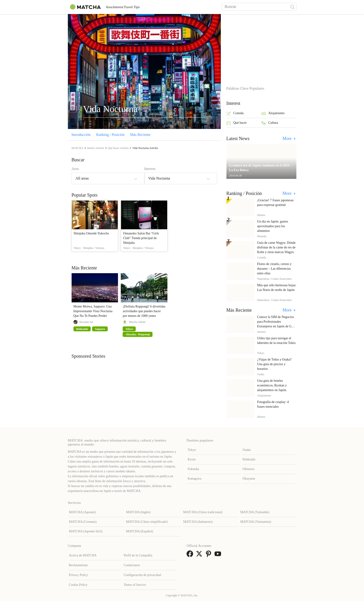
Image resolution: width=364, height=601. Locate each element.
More (288, 138)
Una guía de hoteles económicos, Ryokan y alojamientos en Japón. (272, 385)
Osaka (247, 450)
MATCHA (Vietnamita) (256, 522)
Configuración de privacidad (142, 575)
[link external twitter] (200, 555)
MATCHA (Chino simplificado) (147, 522)
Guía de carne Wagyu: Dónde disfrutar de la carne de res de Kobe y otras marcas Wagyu (276, 247)
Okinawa (248, 469)
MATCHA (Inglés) (138, 512)
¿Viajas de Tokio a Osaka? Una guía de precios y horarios (274, 364)
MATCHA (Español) (139, 531)
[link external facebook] (191, 555)
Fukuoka (193, 469)
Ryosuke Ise (86, 322)
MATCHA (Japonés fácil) (86, 531)
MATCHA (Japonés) (82, 512)
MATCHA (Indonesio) (198, 522)
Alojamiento (273, 114)
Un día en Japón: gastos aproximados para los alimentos (273, 226)
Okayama (249, 479)
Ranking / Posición (110, 135)
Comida (235, 114)
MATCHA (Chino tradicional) (203, 512)
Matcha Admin (137, 322)
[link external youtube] (219, 555)
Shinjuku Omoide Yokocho (91, 233)
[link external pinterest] (209, 555)
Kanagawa (195, 479)
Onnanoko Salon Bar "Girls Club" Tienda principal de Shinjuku (141, 238)
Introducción (81, 135)
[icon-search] (293, 7)
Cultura (270, 123)
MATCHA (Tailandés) (255, 512)
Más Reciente (140, 135)
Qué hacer (237, 123)
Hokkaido (249, 459)
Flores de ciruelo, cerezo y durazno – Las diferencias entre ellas (274, 269)
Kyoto (192, 459)
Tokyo (192, 450)
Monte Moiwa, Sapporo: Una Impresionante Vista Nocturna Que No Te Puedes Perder (93, 311)
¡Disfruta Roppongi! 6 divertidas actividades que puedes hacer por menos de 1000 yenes (144, 311)
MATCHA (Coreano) (83, 522)
